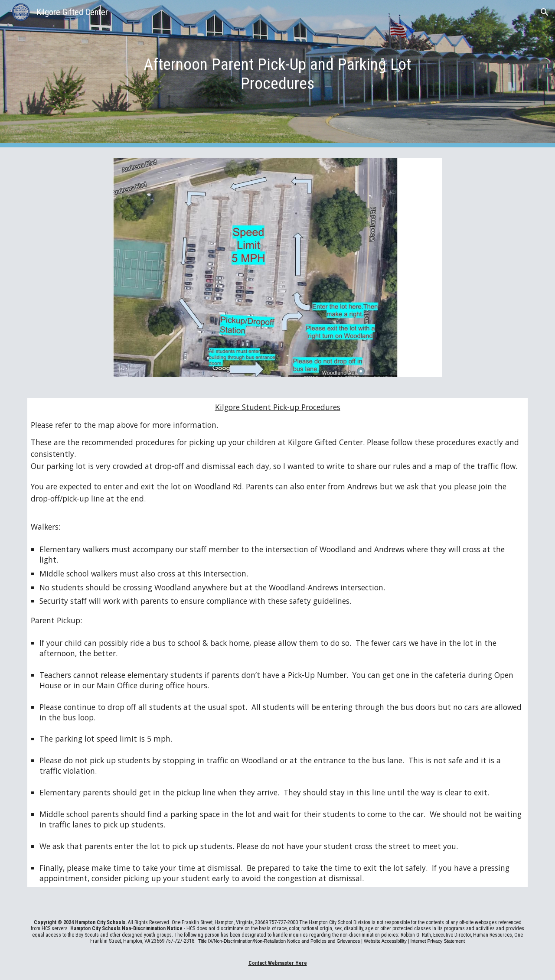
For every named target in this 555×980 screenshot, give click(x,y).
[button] (545, 12)
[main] (277, 74)
